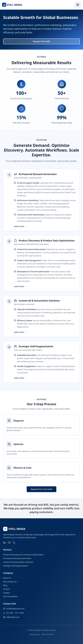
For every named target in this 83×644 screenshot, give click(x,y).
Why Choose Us (10, 582)
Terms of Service (48, 634)
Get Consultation (10, 596)
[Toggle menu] (78, 5)
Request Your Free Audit (41, 489)
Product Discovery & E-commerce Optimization (23, 555)
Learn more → (20, 226)
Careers (6, 593)
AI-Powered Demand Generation (17, 558)
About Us (7, 578)
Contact (7, 589)
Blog (5, 585)
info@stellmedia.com (15, 609)
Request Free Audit (41, 41)
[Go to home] (12, 5)
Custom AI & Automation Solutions (18, 562)
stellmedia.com (13, 617)
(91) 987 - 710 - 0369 (15, 613)
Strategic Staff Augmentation (16, 566)
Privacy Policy (34, 634)
